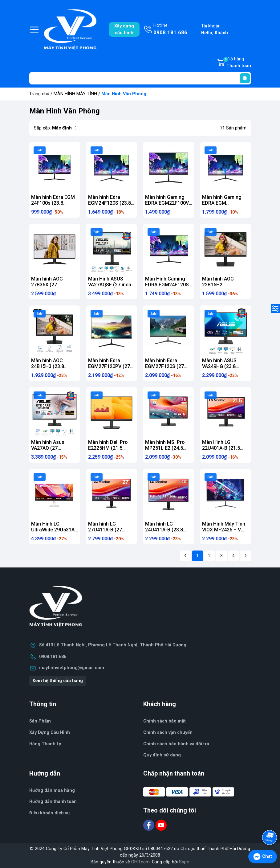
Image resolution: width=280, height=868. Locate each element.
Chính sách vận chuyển (168, 733)
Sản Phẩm (40, 721)
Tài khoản (215, 30)
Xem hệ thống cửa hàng (58, 681)
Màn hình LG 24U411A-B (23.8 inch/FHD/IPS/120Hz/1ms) (175, 530)
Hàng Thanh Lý (45, 744)
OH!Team (140, 862)
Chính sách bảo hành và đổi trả (176, 744)
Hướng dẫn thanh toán (53, 802)
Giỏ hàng (237, 63)
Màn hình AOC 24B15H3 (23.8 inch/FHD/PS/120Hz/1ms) (61, 366)
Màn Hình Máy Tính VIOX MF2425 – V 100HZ (224, 530)
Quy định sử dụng (162, 755)
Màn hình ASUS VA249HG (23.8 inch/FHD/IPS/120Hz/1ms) (232, 366)
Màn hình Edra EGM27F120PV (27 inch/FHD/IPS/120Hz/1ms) (118, 366)
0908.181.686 (53, 657)
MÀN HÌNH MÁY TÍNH (75, 94)
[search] (245, 78)
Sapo (184, 862)
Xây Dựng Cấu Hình (50, 733)
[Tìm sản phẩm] (140, 78)
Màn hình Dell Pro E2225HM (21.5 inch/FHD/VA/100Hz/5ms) (117, 448)
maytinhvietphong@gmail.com (72, 668)
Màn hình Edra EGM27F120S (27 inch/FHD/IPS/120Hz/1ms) (175, 366)
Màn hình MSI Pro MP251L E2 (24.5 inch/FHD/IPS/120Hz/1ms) (175, 448)
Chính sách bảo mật (164, 721)
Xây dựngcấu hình (124, 29)
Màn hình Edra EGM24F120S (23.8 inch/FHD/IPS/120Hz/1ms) (118, 203)
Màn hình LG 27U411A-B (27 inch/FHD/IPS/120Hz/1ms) (118, 530)
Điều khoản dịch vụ (49, 813)
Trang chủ (39, 94)
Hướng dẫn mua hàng (52, 790)
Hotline (170, 30)
